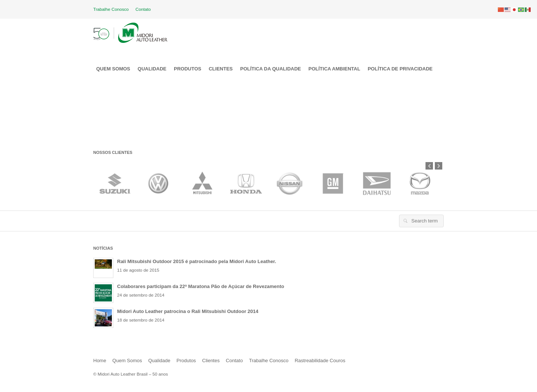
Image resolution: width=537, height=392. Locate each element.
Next (439, 166)
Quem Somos (127, 361)
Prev (429, 166)
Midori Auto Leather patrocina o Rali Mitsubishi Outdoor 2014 (188, 311)
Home (100, 361)
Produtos (186, 361)
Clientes (211, 361)
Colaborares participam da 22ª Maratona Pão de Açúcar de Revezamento (201, 286)
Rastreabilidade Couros (320, 361)
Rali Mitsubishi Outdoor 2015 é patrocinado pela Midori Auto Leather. (197, 261)
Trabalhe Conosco (111, 9)
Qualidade (159, 361)
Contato (143, 9)
